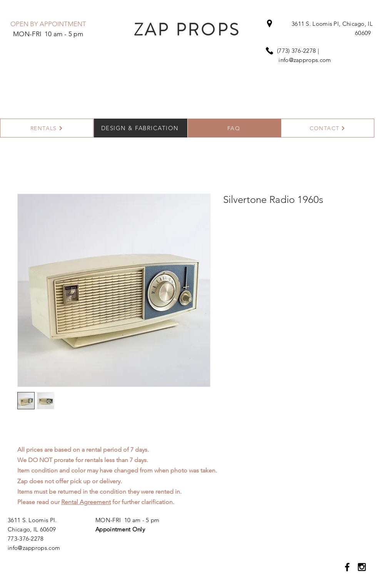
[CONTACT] (328, 128)
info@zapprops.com (305, 60)
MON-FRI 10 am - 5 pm (127, 520)
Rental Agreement (86, 502)
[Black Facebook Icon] (347, 567)
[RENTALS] (47, 128)
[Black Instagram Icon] (362, 567)
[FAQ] (234, 128)
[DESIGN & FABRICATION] (141, 128)
